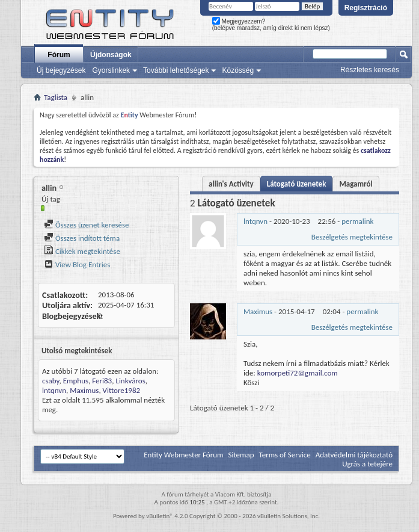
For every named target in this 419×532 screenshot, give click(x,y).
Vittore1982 (122, 390)
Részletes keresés (370, 70)
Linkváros (130, 381)
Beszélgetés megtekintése (352, 237)
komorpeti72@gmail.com (298, 373)
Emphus (76, 381)
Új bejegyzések (61, 70)
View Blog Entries (77, 264)
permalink (357, 221)
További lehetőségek (176, 70)
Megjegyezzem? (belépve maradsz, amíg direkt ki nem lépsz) (271, 25)
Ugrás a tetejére (367, 464)
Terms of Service (284, 455)
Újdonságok (111, 55)
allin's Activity (231, 184)
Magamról (356, 184)
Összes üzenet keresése (87, 225)
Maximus (84, 390)
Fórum (59, 55)
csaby (51, 381)
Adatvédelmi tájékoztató (354, 455)
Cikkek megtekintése (82, 251)
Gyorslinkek (111, 70)
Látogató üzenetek (297, 184)
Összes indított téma (82, 238)
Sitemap (241, 455)
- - (308, 221)
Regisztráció (366, 8)
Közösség (238, 70)
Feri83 (102, 381)
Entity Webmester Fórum (183, 455)
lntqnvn (54, 390)
